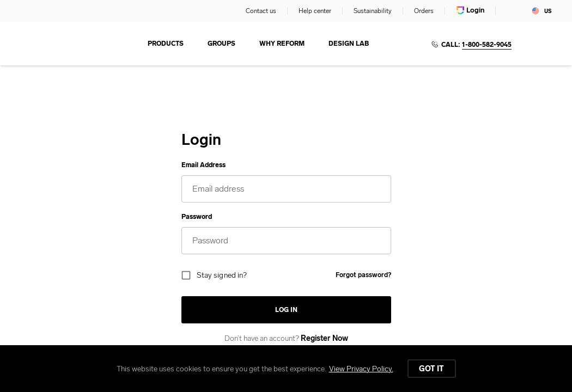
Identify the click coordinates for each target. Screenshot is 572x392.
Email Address (203, 165)
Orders (424, 11)
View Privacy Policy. (361, 369)
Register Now (324, 338)
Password (197, 217)
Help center (315, 11)
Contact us (261, 11)
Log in (286, 310)
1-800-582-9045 (487, 45)
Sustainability (373, 11)
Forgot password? (363, 275)
